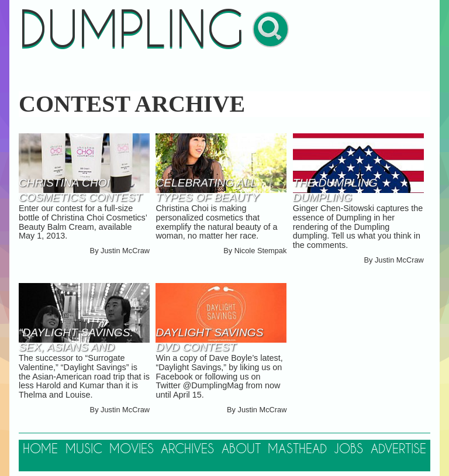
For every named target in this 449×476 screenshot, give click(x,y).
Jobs (348, 449)
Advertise (398, 449)
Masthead (297, 449)
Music (84, 449)
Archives (187, 449)
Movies (132, 449)
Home (40, 449)
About (241, 449)
